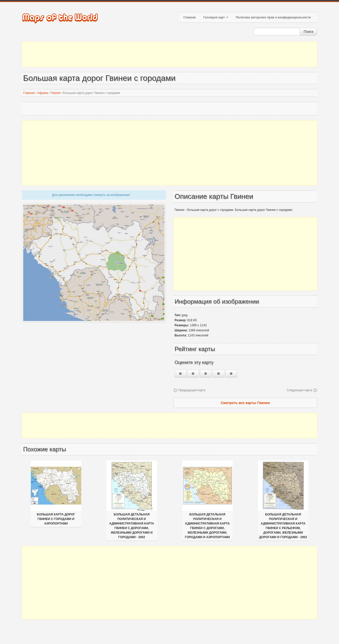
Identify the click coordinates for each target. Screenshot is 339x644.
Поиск (309, 32)
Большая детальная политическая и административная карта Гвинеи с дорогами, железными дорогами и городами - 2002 (132, 526)
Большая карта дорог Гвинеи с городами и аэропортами (56, 519)
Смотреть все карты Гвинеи (245, 403)
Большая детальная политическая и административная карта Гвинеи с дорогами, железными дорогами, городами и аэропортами (207, 526)
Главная (190, 17)
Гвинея (56, 93)
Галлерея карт (216, 17)
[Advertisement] (170, 54)
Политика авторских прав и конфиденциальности (273, 17)
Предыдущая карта (192, 390)
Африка (43, 93)
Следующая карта (299, 390)
